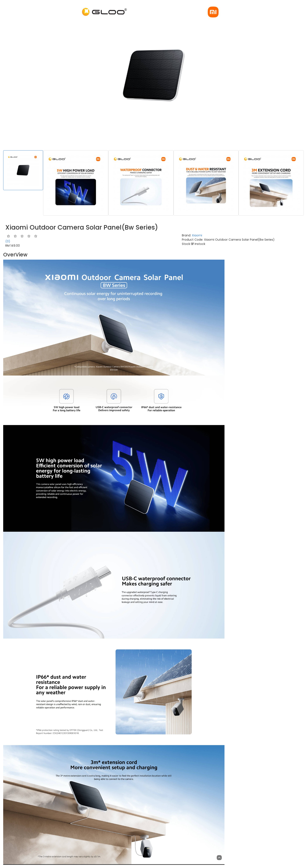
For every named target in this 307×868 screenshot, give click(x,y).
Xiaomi (197, 235)
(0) (8, 241)
